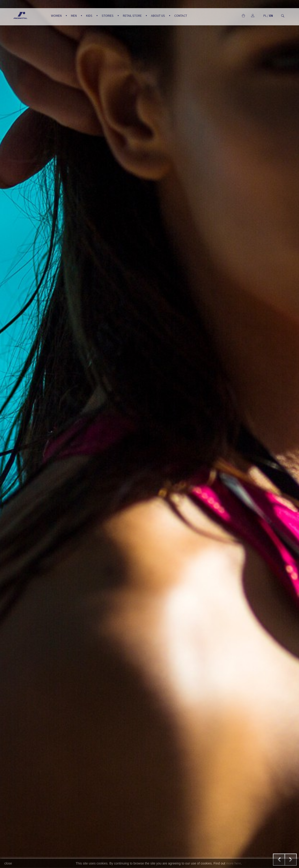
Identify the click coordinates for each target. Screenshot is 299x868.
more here (234, 863)
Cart (244, 16)
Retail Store (132, 16)
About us (158, 16)
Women (56, 16)
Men (74, 16)
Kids (89, 16)
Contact (181, 16)
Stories (108, 16)
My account (253, 16)
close (8, 863)
